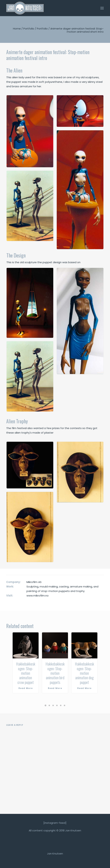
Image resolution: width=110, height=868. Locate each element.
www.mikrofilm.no (38, 596)
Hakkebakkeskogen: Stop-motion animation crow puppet (26, 673)
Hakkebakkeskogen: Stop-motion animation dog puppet (84, 673)
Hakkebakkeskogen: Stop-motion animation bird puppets (55, 673)
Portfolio (29, 29)
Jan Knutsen (55, 854)
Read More (26, 688)
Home (17, 29)
